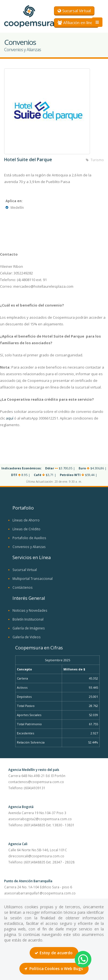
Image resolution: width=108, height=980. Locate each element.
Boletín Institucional (28, 619)
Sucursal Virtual (74, 11)
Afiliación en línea (76, 22)
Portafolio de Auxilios (29, 538)
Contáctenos (23, 587)
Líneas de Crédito (26, 529)
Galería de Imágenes (29, 628)
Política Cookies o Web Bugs (53, 969)
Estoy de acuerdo (54, 953)
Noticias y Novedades (30, 610)
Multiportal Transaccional (33, 578)
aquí (10, 418)
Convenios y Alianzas (29, 547)
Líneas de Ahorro (26, 520)
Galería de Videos (27, 637)
